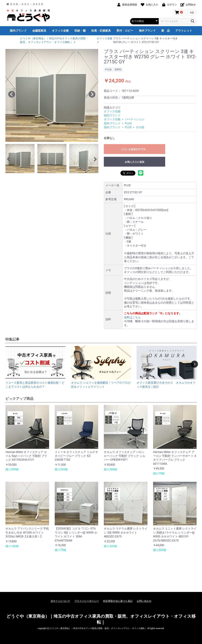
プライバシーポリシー (87, 601)
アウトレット (184, 31)
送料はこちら (132, 317)
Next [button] (194, 364)
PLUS (128, 123)
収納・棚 (80, 31)
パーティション (135, 119)
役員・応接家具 (101, 31)
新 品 (166, 31)
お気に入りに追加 (134, 162)
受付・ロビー (125, 31)
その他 (140, 127)
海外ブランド (147, 31)
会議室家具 (39, 31)
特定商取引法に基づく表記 (118, 601)
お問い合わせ (144, 601)
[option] (52, 95)
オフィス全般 (60, 31)
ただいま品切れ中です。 (134, 149)
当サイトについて (60, 601)
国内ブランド (18, 31)
